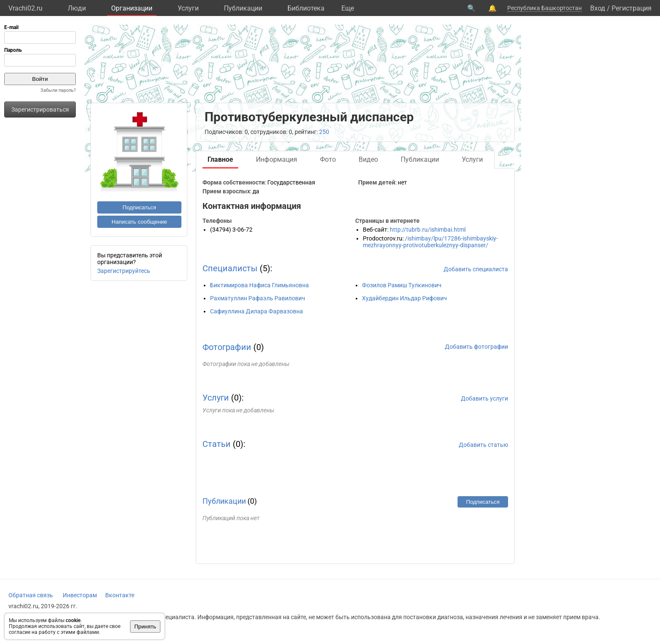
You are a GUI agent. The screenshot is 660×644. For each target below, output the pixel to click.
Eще (348, 8)
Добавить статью (483, 445)
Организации (132, 8)
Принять (145, 627)
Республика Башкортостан (544, 8)
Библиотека (306, 8)
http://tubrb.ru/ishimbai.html (428, 230)
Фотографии (227, 347)
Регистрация (632, 8)
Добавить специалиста (476, 269)
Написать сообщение (139, 222)
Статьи (217, 444)
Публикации (243, 8)
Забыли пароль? (58, 90)
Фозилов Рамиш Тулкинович (402, 285)
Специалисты (230, 268)
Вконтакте (120, 595)
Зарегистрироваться (40, 110)
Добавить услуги (484, 398)
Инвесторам (80, 595)
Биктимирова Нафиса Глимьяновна (259, 285)
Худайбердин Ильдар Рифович (405, 298)
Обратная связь (31, 595)
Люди (77, 8)
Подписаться (139, 207)
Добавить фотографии (476, 347)
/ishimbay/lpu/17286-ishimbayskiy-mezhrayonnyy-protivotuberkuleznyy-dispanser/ (430, 242)
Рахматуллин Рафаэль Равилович (258, 298)
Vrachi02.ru (25, 8)
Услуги (188, 8)
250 (324, 132)
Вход (598, 8)
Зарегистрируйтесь (124, 271)
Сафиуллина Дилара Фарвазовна (257, 311)
